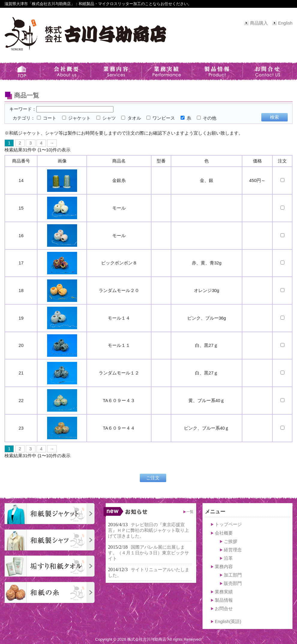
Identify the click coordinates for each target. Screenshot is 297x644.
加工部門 (233, 575)
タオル (131, 118)
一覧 (190, 512)
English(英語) (228, 622)
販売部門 (233, 583)
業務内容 (224, 567)
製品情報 (224, 600)
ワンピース (161, 118)
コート (47, 118)
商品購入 (259, 23)
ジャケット (76, 118)
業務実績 (224, 592)
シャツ (106, 118)
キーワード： (61, 109)
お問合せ (224, 609)
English (285, 23)
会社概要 (224, 533)
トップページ (228, 524)
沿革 (228, 558)
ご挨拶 (231, 541)
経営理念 (233, 550)
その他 (207, 118)
